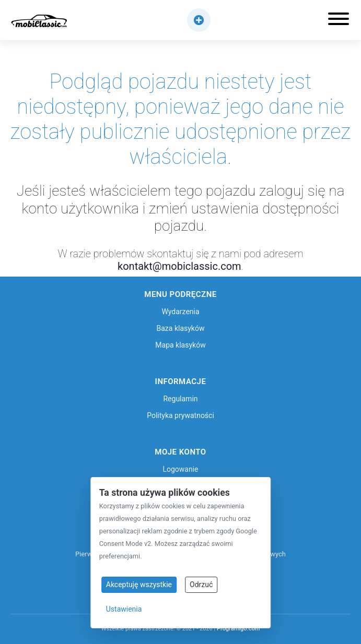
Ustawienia (124, 609)
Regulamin (180, 399)
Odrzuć (201, 585)
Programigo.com (238, 629)
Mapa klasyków (180, 345)
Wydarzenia (180, 312)
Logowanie (180, 469)
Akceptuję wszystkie (139, 585)
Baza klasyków (181, 328)
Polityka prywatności (180, 415)
